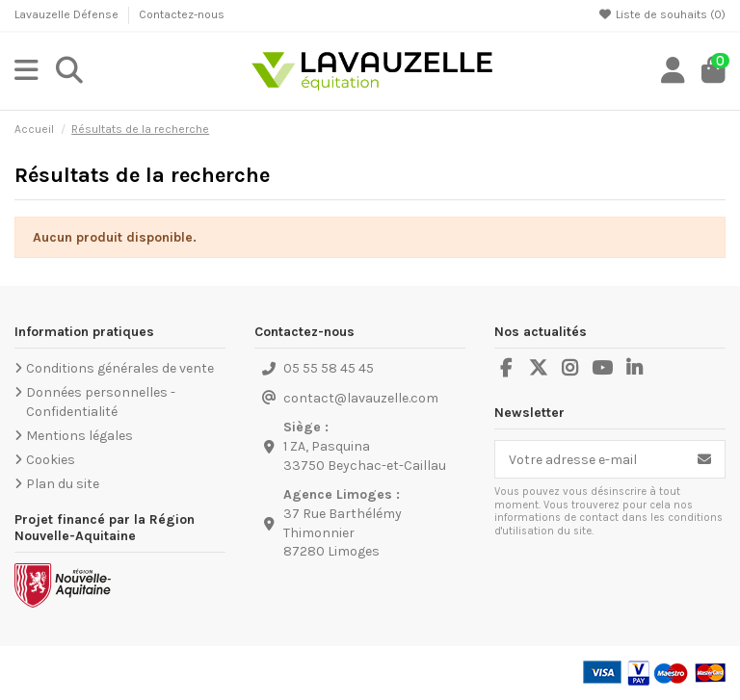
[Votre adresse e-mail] (590, 459)
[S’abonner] (704, 459)
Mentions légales (79, 436)
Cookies (51, 460)
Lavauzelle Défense (68, 14)
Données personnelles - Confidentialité (101, 402)
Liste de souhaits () (662, 14)
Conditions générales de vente (120, 368)
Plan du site (63, 484)
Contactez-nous (182, 14)
